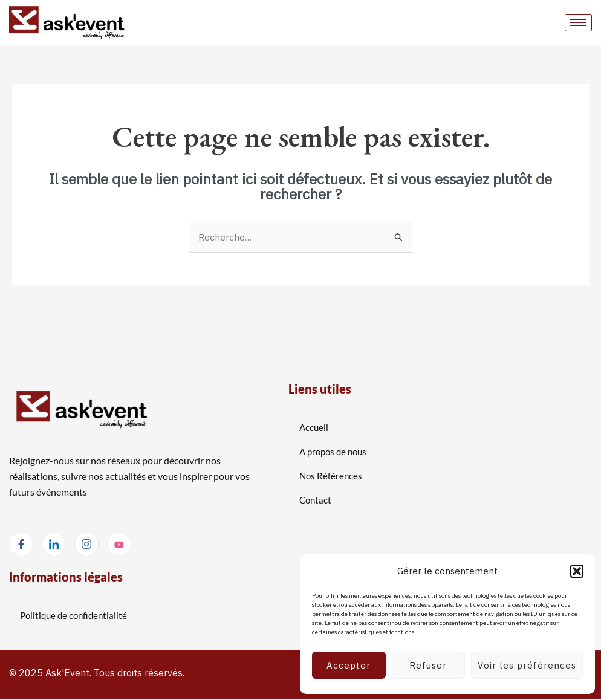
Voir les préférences (527, 665)
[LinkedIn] (54, 544)
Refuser (428, 665)
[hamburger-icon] (578, 23)
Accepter (349, 665)
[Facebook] (21, 544)
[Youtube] (119, 544)
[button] (577, 571)
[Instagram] (86, 544)
